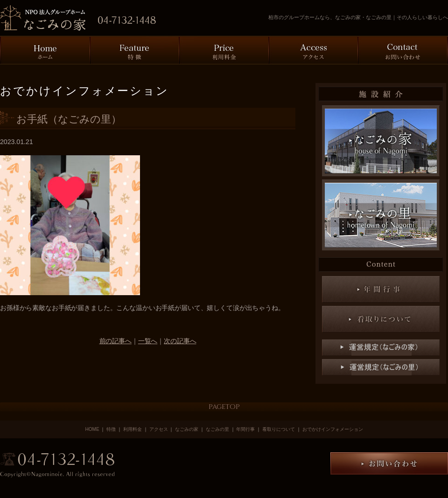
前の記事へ (115, 341)
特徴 (112, 429)
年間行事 (245, 429)
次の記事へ (180, 341)
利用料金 (133, 429)
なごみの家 (187, 429)
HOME (92, 429)
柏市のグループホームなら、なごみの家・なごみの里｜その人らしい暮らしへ (358, 17)
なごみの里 (217, 429)
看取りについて (279, 429)
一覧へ (148, 341)
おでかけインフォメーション (333, 429)
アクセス (159, 429)
